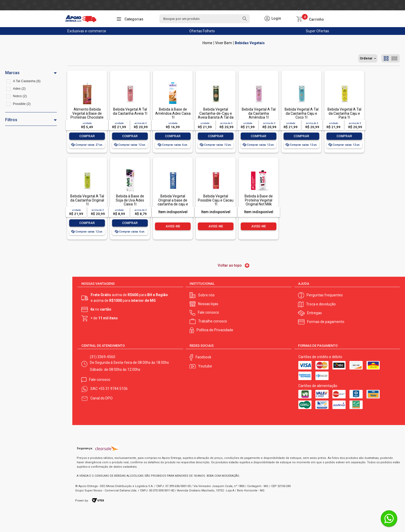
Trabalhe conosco (213, 321)
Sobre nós (206, 295)
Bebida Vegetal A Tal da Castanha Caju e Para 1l (344, 113)
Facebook (203, 357)
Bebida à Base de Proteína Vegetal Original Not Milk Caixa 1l (259, 202)
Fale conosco (208, 312)
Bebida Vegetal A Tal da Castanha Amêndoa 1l (259, 113)
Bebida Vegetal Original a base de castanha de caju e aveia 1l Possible (173, 202)
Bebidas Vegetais (250, 43)
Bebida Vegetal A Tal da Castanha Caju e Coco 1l (302, 113)
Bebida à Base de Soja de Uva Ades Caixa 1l (130, 200)
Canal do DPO (102, 398)
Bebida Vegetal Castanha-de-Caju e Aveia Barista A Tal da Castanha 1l (216, 115)
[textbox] (205, 19)
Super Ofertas (317, 31)
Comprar (87, 136)
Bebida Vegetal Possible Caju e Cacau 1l (216, 200)
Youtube (205, 366)
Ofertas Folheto (202, 31)
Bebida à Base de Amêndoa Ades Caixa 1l (173, 113)
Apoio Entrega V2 (207, 43)
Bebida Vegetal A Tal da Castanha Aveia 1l (130, 111)
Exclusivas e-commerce (87, 31)
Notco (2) (20, 96)
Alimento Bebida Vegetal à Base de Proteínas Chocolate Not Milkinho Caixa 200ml (87, 117)
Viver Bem (224, 43)
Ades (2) (19, 88)
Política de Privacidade (215, 330)
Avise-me (173, 226)
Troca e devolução (321, 304)
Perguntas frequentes (325, 295)
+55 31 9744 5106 (113, 389)
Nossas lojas (208, 304)
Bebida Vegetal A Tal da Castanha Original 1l (87, 200)
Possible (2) (22, 104)
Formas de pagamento (326, 322)
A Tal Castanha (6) (27, 81)
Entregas (314, 313)
